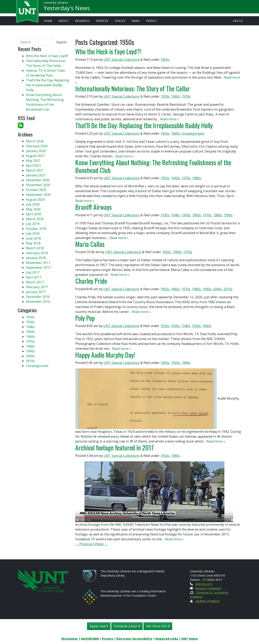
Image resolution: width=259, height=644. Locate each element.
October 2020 (36, 190)
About (64, 21)
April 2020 (33, 214)
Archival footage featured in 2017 (114, 447)
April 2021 (33, 165)
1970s (186, 96)
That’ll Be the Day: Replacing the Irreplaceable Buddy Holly (144, 125)
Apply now (99, 626)
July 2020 (33, 204)
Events (151, 21)
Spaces (120, 21)
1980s (196, 178)
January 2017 (36, 292)
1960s (175, 96)
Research (82, 21)
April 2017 (33, 277)
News (136, 21)
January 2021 (36, 175)
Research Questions (208, 588)
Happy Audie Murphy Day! (105, 355)
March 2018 (35, 248)
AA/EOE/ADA (90, 639)
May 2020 (33, 209)
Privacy (108, 639)
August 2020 (35, 199)
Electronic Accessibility (134, 639)
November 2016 (38, 302)
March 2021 (35, 170)
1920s (165, 326)
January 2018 (36, 258)
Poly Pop (85, 318)
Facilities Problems (208, 601)
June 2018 (33, 238)
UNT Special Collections (122, 60)
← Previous (84, 544)
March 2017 (35, 282)
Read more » (169, 119)
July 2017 (33, 272)
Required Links (167, 639)
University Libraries (56, 4)
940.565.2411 (204, 584)
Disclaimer (70, 639)
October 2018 (36, 229)
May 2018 (33, 243)
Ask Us (238, 21)
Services (102, 21)
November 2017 (38, 263)
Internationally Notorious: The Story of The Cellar (133, 88)
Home (48, 21)
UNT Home (189, 639)
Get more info (158, 626)
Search (61, 42)
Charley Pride (91, 281)
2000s (217, 289)
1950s (165, 60)
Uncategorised (193, 133)
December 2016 (38, 297)
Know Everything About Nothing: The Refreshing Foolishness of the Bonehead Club (153, 166)
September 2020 (38, 195)
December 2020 (38, 180)
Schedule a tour (127, 626)
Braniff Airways (93, 207)
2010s (228, 289)
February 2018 (37, 253)
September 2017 (38, 268)
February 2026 (37, 146)
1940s (175, 215)
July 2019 (33, 224)
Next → (102, 544)
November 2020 (38, 185)
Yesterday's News (67, 9)
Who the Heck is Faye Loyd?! (108, 51)
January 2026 (36, 151)
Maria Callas (90, 244)
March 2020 (35, 219)
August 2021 (35, 156)
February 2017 (37, 287)
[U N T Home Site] (44, 580)
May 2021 (33, 161)
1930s (165, 215)
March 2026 (35, 141)
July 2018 (33, 234)
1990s (228, 215)
